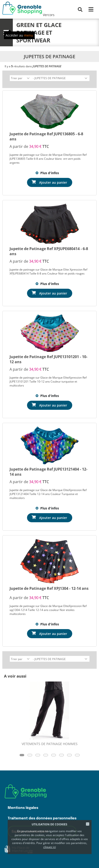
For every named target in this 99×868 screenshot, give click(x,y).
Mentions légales (23, 808)
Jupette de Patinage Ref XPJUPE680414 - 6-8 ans (49, 251)
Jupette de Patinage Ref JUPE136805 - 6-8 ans (46, 136)
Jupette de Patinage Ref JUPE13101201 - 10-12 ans (48, 359)
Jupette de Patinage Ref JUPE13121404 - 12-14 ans (48, 472)
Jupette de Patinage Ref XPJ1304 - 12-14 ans (49, 588)
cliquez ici (50, 847)
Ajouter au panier (53, 182)
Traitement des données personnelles (42, 818)
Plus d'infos (50, 173)
